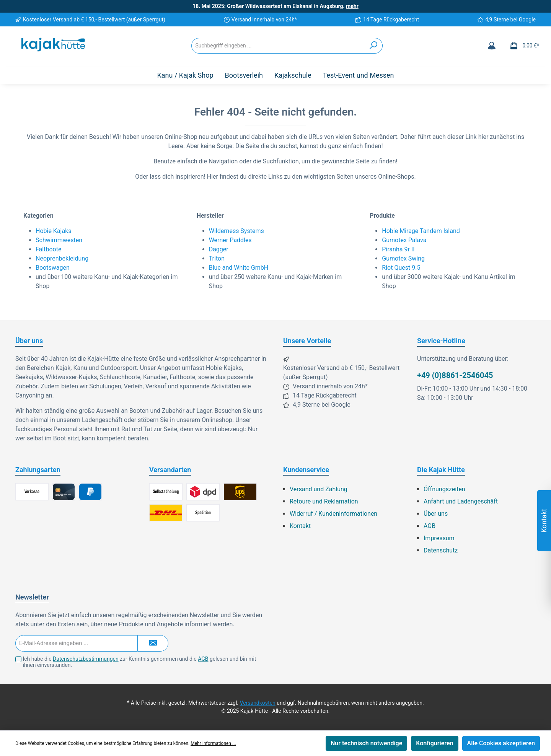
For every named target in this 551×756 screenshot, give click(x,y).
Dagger (219, 249)
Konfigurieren (434, 743)
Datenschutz (441, 550)
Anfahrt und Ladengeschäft (461, 501)
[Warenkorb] (522, 46)
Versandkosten (258, 703)
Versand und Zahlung (319, 489)
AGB (430, 526)
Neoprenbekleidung (62, 258)
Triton (217, 258)
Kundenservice (306, 470)
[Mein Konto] (492, 46)
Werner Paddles (230, 240)
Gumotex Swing (403, 258)
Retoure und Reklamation (324, 501)
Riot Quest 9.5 (401, 268)
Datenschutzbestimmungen (86, 659)
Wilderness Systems (236, 231)
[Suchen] (374, 46)
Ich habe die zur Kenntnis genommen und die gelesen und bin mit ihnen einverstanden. (139, 662)
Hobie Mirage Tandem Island (421, 231)
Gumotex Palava (404, 240)
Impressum (439, 538)
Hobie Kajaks (54, 231)
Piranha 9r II (398, 249)
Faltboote (48, 249)
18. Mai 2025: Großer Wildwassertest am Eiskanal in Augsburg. (275, 6)
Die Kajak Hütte (441, 470)
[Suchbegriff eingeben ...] (278, 46)
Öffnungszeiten (444, 489)
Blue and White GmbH (239, 268)
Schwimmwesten (59, 240)
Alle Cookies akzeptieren (501, 743)
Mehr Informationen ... (213, 743)
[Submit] (153, 643)
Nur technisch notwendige (366, 743)
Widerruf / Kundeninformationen (333, 514)
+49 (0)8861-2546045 (455, 375)
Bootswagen (53, 268)
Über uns (436, 514)
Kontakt (300, 526)
